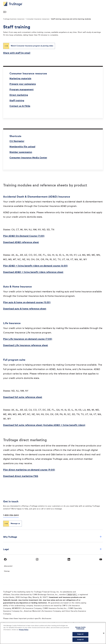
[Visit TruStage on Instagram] (37, 559)
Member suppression (21, 152)
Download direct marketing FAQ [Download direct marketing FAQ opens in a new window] (21, 476)
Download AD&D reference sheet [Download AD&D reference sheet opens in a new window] (21, 242)
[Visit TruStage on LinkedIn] (69, 559)
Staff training (17, 101)
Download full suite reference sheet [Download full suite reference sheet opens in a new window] (23, 397)
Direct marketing (19, 95)
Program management (22, 90)
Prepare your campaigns (23, 84)
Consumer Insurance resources (38, 19)
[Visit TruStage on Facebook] (5, 559)
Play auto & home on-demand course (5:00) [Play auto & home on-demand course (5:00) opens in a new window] (27, 303)
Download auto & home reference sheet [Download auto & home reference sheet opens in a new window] (25, 309)
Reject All (80, 634)
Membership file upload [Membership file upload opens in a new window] (22, 147)
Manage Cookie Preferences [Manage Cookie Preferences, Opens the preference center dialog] (80, 628)
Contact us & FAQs (20, 106)
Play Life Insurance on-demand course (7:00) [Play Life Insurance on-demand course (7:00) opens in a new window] (28, 339)
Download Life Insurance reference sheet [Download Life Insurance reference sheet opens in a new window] (26, 345)
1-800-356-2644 (11, 515)
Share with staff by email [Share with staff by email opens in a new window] (17, 53)
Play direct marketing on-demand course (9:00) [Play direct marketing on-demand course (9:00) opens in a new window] (29, 470)
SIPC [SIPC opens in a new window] (75, 595)
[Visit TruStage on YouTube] (101, 559)
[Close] (104, 633)
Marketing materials (20, 79)
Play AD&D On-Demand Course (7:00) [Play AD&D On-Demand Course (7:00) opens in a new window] (24, 236)
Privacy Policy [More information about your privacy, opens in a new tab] (24, 630)
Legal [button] (52, 549)
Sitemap (7, 571)
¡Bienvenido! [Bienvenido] (8, 566)
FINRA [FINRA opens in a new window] (69, 595)
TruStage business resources (14, 19)
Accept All (80, 640)
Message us (15, 524)
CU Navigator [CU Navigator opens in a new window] (17, 141)
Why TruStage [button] (52, 537)
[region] (53, 633)
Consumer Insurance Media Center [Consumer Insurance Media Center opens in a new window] (28, 158)
